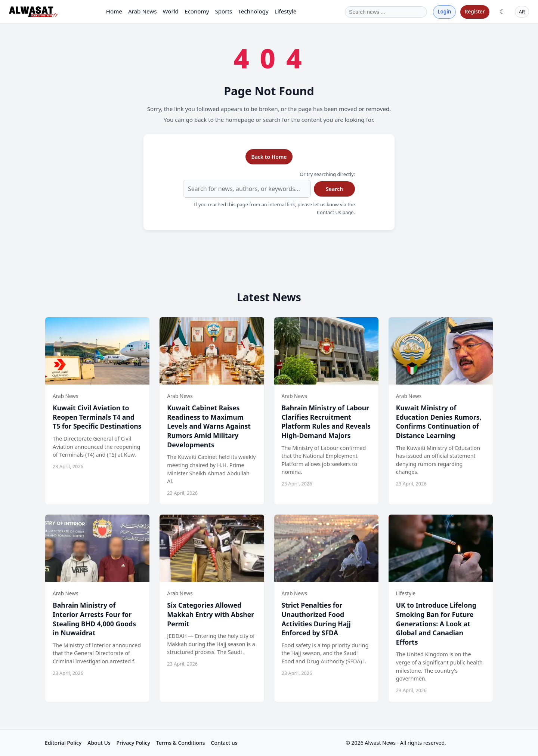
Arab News (143, 11)
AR (522, 12)
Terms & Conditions (180, 743)
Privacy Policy (133, 743)
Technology (253, 11)
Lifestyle (286, 11)
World (171, 11)
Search (334, 189)
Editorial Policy (63, 743)
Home (114, 11)
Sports (223, 11)
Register (475, 11)
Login (444, 11)
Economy (197, 11)
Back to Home (269, 157)
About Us (99, 743)
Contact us (224, 743)
